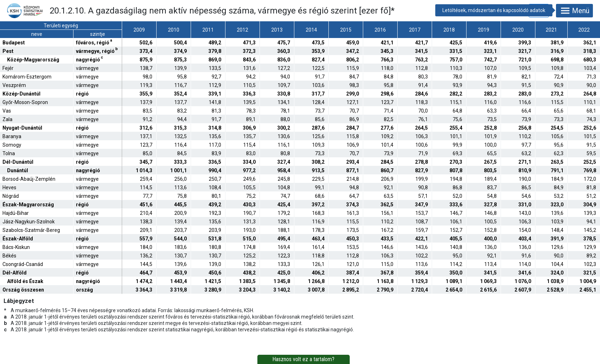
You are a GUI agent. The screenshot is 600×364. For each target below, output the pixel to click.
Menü (574, 11)
